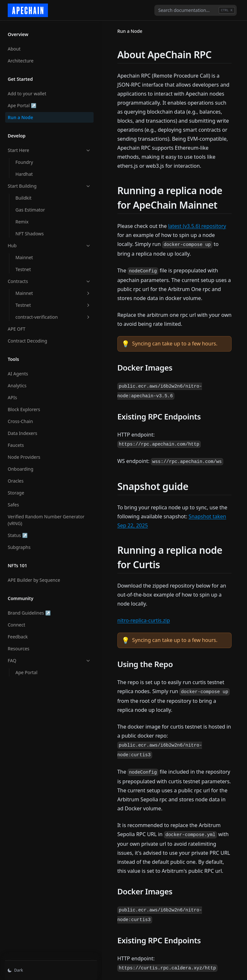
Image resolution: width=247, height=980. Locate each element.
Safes (13, 501)
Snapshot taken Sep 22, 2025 (180, 489)
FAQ (40, 657)
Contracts (40, 278)
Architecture (21, 57)
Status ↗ (29, 532)
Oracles (16, 478)
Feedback (18, 633)
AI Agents (18, 370)
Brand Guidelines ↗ (29, 609)
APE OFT (17, 326)
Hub (40, 242)
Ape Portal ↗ (29, 102)
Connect (16, 622)
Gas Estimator (30, 207)
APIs (12, 394)
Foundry (24, 159)
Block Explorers (24, 406)
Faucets (16, 442)
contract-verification (43, 314)
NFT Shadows (30, 230)
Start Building (40, 183)
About (14, 46)
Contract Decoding (27, 338)
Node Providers (24, 454)
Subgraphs (19, 544)
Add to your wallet (27, 90)
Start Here (40, 147)
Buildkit (23, 195)
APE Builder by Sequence (34, 577)
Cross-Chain (20, 418)
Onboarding (21, 466)
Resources (18, 645)
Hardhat (24, 171)
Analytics (17, 382)
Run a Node (20, 114)
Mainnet (24, 254)
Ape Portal (26, 669)
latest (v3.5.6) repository (178, 217)
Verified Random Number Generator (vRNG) (35, 517)
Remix (22, 218)
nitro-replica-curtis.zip (124, 575)
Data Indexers (23, 430)
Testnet (23, 266)
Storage (16, 490)
